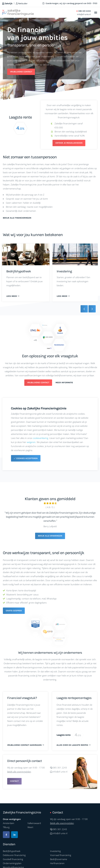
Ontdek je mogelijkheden (69, 143)
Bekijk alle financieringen (17, 218)
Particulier (22, 3)
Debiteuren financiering (14, 855)
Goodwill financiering (13, 859)
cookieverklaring (40, 438)
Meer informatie (64, 383)
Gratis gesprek (14, 611)
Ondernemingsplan (12, 863)
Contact (14, 781)
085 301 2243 (84, 11)
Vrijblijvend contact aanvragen (25, 745)
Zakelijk (7, 3)
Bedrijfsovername (59, 859)
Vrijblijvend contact (21, 72)
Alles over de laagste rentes (73, 745)
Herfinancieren (57, 863)
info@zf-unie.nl (84, 14)
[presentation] (84, 309)
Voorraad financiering (61, 855)
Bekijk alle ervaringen (50, 536)
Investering (55, 851)
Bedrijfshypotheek (12, 851)
